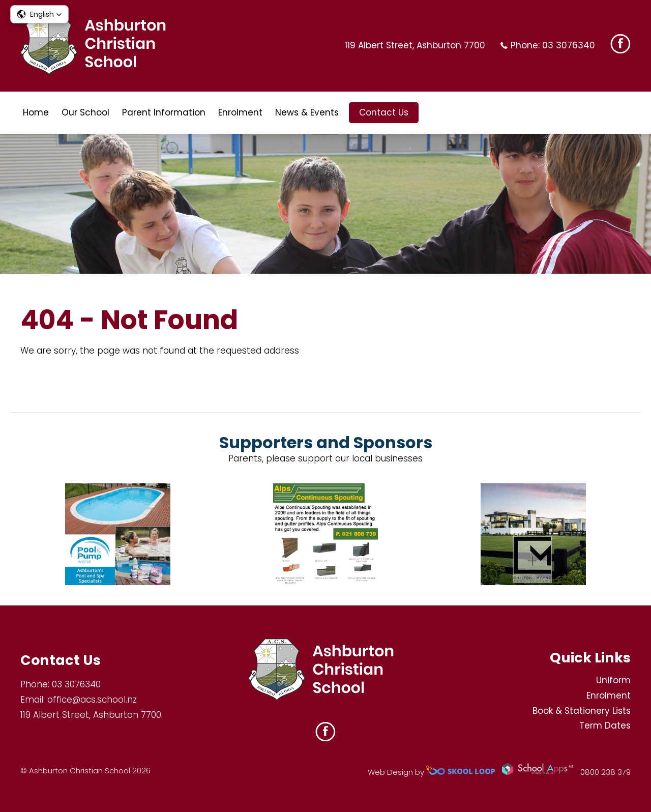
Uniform (613, 680)
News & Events (307, 112)
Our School (85, 112)
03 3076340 (569, 45)
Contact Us (384, 112)
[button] (39, 14)
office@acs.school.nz (92, 700)
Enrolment (240, 112)
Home (36, 112)
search (434, 113)
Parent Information (164, 112)
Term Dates (605, 726)
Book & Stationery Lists (582, 711)
